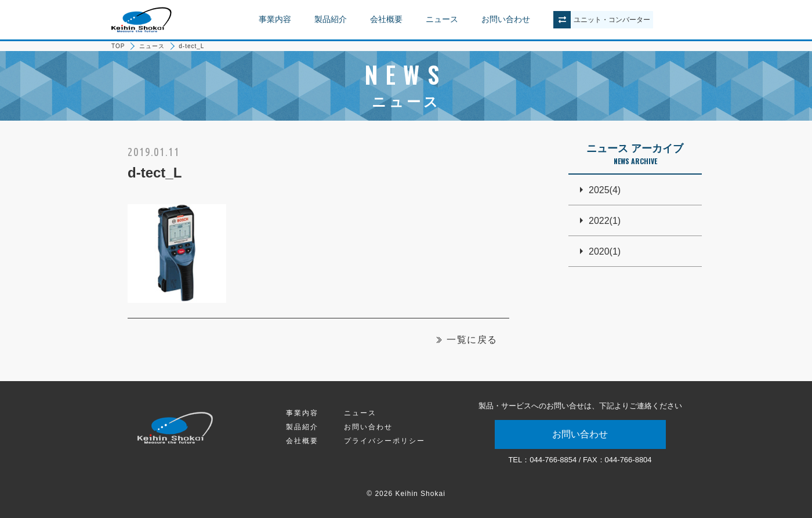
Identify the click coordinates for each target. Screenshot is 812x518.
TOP (118, 46)
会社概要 (386, 19)
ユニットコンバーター (612, 20)
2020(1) (605, 251)
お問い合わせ (506, 19)
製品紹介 (331, 19)
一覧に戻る (472, 340)
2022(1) (605, 221)
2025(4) (605, 190)
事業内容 (275, 19)
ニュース (442, 19)
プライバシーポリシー (385, 441)
